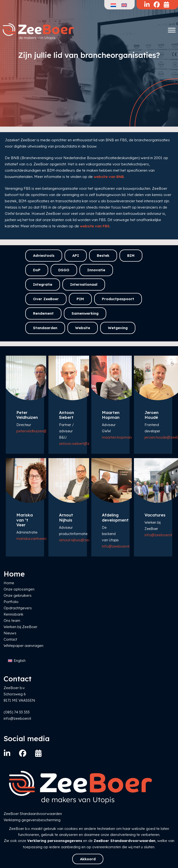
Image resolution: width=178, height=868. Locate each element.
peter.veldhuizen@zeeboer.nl (40, 431)
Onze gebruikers (18, 595)
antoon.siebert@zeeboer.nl (82, 444)
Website (83, 328)
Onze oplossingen (19, 589)
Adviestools (44, 255)
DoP (37, 270)
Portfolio (11, 602)
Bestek (103, 255)
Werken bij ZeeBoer (20, 627)
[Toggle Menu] (172, 30)
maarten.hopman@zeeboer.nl (127, 437)
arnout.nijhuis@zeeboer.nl (80, 540)
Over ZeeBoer (46, 299)
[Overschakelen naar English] (17, 661)
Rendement (43, 313)
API (76, 255)
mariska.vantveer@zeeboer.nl (41, 539)
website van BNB (109, 177)
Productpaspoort (118, 299)
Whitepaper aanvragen (23, 646)
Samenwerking (85, 313)
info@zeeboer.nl (116, 546)
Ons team (12, 620)
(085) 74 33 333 (17, 712)
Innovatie (96, 270)
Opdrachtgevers (18, 608)
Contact (10, 639)
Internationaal (84, 284)
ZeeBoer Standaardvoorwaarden (125, 841)
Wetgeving (118, 328)
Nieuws (10, 633)
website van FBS (95, 226)
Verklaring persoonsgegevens (55, 841)
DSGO (64, 270)
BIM (131, 255)
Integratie (43, 284)
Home (9, 583)
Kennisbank (13, 614)
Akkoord (88, 859)
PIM (80, 299)
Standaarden (45, 328)
